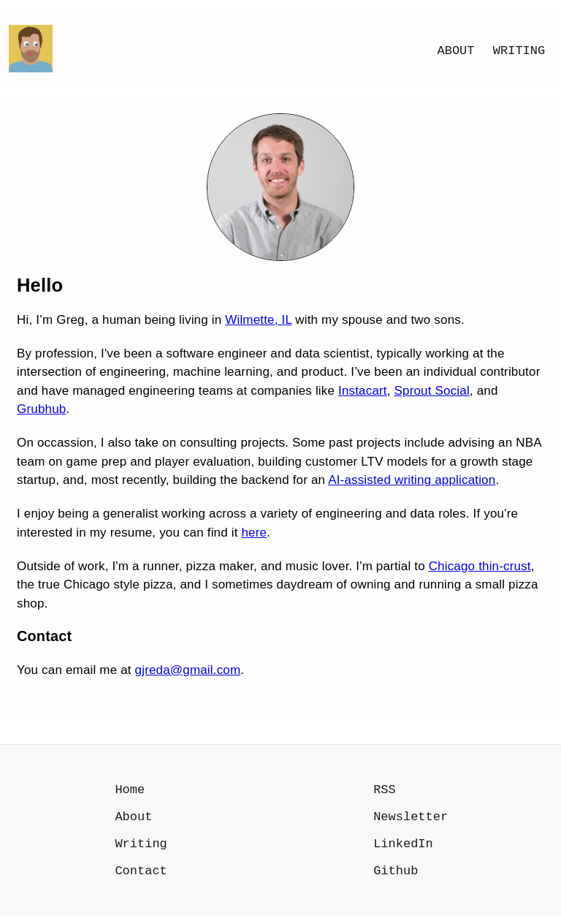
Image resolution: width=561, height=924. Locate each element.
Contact (141, 878)
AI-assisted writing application (412, 480)
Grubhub (41, 409)
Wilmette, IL (258, 320)
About (456, 51)
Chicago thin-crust (480, 566)
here (254, 533)
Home (130, 791)
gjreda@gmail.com (188, 670)
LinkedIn (403, 849)
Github (396, 878)
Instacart (363, 391)
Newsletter (411, 820)
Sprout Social (432, 391)
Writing (519, 51)
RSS (385, 791)
